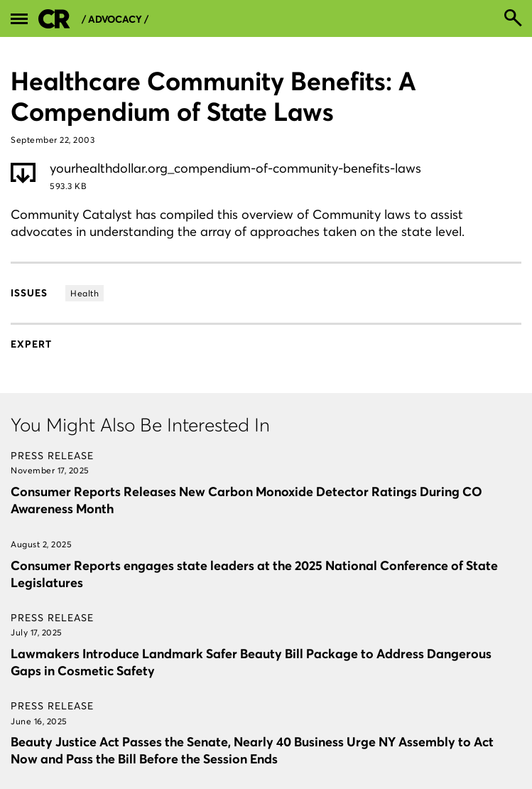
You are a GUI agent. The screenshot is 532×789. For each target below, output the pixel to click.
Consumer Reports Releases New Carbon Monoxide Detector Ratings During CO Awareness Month (246, 500)
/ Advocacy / (115, 20)
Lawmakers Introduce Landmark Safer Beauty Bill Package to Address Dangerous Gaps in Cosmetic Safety (251, 662)
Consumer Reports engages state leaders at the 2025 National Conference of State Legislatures (254, 574)
